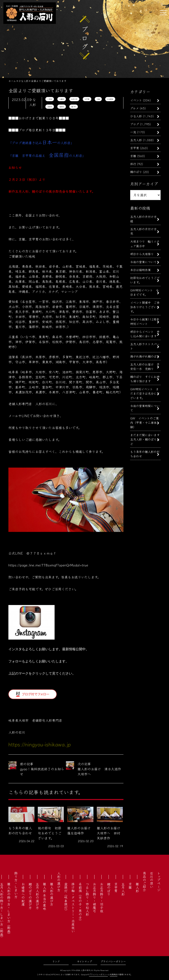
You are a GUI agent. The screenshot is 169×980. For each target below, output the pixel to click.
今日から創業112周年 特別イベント (146, 321)
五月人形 (74, 99)
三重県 (62, 99)
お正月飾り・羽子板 (102, 897)
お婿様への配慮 (23, 894)
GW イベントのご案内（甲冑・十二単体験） (144, 422)
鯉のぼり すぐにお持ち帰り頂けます (145, 379)
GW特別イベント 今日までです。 (144, 292)
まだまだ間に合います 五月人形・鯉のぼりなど (146, 439)
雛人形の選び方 (52, 894)
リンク (56, 961)
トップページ (159, 882)
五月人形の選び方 (37, 896)
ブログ (135, 124)
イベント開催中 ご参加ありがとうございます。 (145, 307)
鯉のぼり (136, 172)
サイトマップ (84, 961)
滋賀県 (50, 107)
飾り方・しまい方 (16, 885)
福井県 (62, 107)
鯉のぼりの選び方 (30, 896)
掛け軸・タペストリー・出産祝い (73, 908)
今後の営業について (143, 262)
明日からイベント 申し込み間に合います (145, 334)
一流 (133, 132)
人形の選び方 (59, 882)
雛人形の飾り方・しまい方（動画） (9, 909)
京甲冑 (87, 99)
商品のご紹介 (144, 882)
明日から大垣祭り (142, 254)
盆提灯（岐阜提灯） (66, 897)
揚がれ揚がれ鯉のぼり (145, 356)
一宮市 (50, 99)
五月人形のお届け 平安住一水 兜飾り (145, 366)
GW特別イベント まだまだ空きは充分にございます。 (145, 393)
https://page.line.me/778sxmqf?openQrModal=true (48, 565)
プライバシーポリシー (113, 961)
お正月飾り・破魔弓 (94, 897)
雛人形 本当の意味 (45, 896)
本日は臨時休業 (140, 270)
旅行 (133, 164)
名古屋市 (110, 99)
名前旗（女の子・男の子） (80, 902)
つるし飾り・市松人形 (87, 899)
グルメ (134, 108)
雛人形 (74, 107)
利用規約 (114, 974)
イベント (136, 100)
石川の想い (152, 880)
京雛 (98, 99)
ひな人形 (136, 116)
